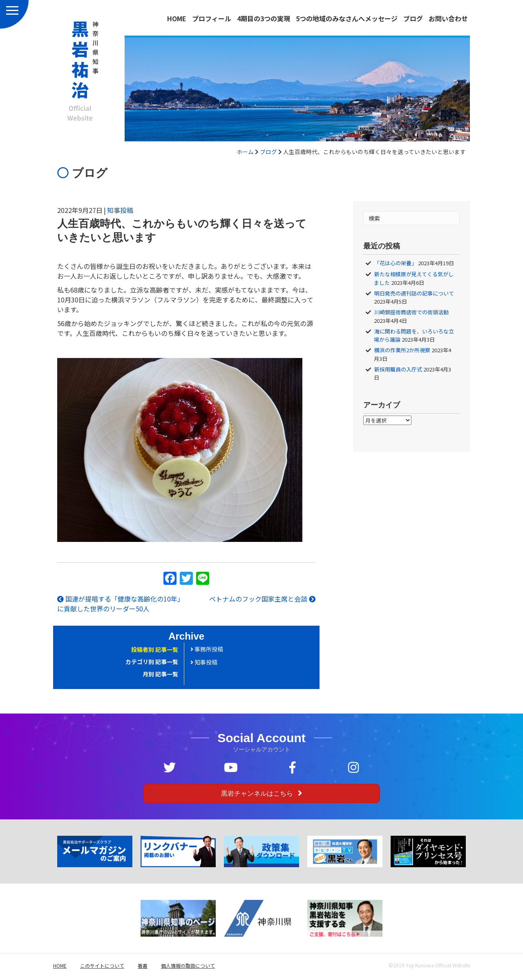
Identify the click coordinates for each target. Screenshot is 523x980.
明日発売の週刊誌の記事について (414, 293)
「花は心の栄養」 (396, 263)
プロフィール (212, 18)
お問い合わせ (448, 18)
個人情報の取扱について (188, 965)
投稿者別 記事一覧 (155, 649)
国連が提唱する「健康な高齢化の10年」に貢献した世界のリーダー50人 (121, 604)
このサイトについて (102, 965)
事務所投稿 (207, 649)
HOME (177, 18)
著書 (143, 965)
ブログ (413, 18)
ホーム (245, 152)
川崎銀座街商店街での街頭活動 (411, 312)
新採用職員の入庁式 (398, 369)
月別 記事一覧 (160, 674)
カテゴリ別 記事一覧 (152, 662)
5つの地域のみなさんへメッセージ (347, 18)
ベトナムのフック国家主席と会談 (262, 599)
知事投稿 (120, 210)
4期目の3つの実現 (264, 18)
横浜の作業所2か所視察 (402, 350)
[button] (261, 793)
